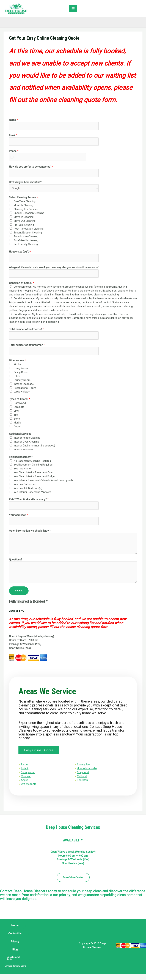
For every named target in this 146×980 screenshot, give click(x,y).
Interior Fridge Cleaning (27, 438)
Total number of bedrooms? (26, 330)
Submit (19, 591)
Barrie (26, 768)
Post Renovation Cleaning (29, 229)
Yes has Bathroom (25, 485)
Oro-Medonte (31, 788)
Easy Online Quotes (73, 883)
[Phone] (47, 158)
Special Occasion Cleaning (29, 214)
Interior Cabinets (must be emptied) (34, 446)
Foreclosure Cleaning (26, 237)
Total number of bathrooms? (27, 345)
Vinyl (16, 411)
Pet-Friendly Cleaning (26, 245)
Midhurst (82, 780)
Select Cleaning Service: (24, 198)
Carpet (17, 427)
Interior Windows (24, 450)
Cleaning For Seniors (26, 210)
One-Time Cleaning (25, 202)
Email (13, 136)
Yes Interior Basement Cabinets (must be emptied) (43, 481)
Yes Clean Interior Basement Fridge (34, 477)
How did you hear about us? (25, 183)
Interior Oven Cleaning (26, 442)
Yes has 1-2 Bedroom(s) (28, 489)
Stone (17, 419)
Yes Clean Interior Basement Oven (34, 473)
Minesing (28, 780)
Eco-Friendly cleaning (26, 241)
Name (13, 120)
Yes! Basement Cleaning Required (33, 465)
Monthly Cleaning (24, 206)
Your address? (18, 516)
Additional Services (20, 435)
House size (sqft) (20, 252)
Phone (14, 152)
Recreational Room (25, 388)
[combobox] (13, 158)
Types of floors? (20, 400)
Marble (18, 423)
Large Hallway (22, 392)
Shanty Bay (83, 768)
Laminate (19, 408)
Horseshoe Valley (87, 772)
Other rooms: (18, 361)
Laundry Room (22, 381)
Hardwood (20, 404)
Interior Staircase (24, 384)
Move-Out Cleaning (25, 222)
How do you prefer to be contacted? (31, 167)
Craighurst (83, 776)
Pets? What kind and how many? (29, 500)
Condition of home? (22, 284)
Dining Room (21, 373)
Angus (27, 784)
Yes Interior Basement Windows (32, 493)
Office (17, 377)
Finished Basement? (21, 457)
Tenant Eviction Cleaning (28, 233)
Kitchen (18, 365)
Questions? (16, 560)
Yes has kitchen (23, 469)
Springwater (30, 776)
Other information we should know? (30, 531)
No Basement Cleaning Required (32, 461)
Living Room (21, 369)
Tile (16, 415)
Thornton (82, 784)
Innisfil (27, 772)
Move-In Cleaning (24, 218)
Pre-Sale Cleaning (24, 225)
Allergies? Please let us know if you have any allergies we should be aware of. (54, 268)
